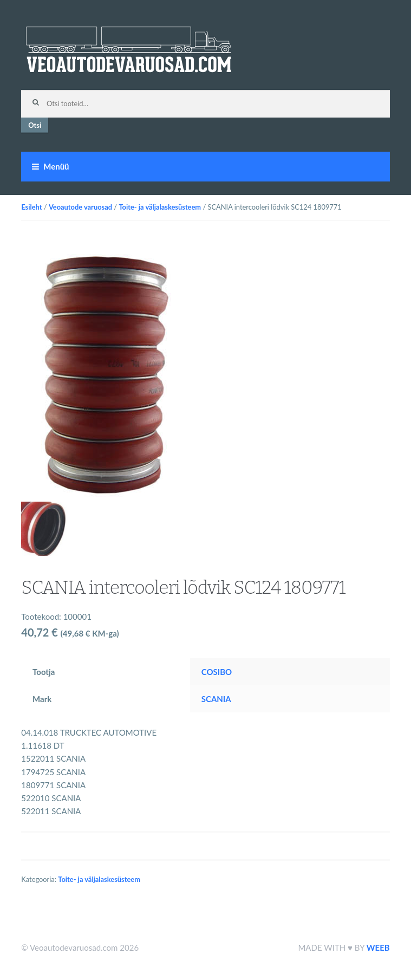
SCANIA (216, 699)
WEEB (378, 947)
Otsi (35, 125)
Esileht (31, 207)
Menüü (56, 166)
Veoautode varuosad (80, 207)
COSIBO (217, 672)
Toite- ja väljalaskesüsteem (160, 207)
